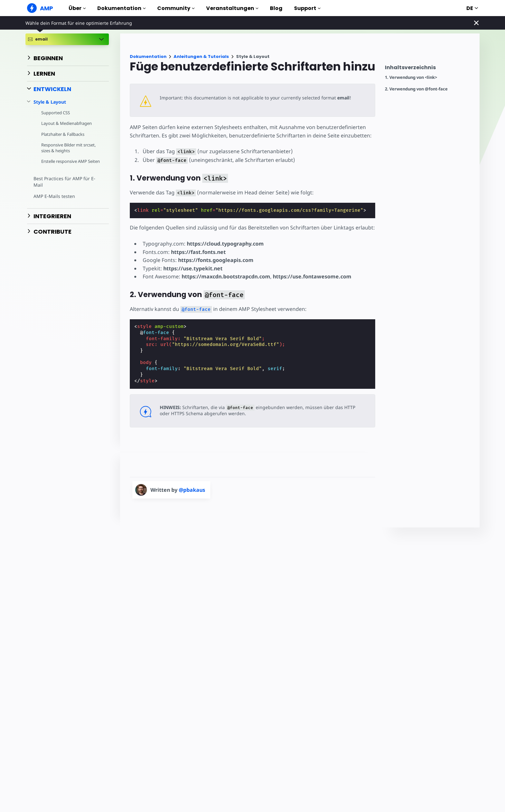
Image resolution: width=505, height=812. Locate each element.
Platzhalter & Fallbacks (63, 134)
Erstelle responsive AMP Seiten (65, 164)
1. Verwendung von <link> (411, 77)
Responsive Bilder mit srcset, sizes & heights (69, 148)
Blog (276, 8)
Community (176, 8)
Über (77, 8)
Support (307, 8)
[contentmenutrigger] (429, 69)
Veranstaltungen (232, 8)
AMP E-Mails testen (54, 202)
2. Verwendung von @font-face (416, 89)
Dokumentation (121, 8)
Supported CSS (56, 113)
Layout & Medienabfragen (67, 123)
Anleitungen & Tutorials (201, 56)
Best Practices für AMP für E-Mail (63, 188)
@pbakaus (192, 490)
